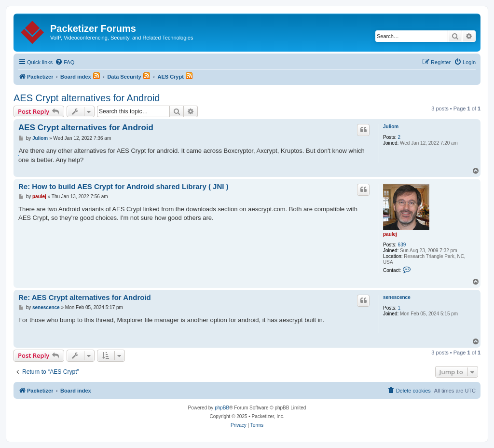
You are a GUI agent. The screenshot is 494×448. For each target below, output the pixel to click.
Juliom (391, 127)
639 (402, 245)
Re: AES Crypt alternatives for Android (85, 297)
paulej (390, 234)
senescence (397, 297)
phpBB (222, 408)
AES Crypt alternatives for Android (87, 98)
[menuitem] (65, 62)
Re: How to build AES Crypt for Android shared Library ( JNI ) (123, 186)
